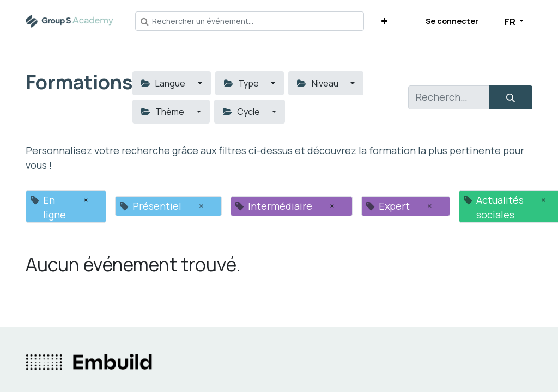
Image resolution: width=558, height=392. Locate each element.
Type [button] (242, 83)
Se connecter (452, 21)
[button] (384, 21)
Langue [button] (164, 83)
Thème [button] (163, 112)
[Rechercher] (511, 97)
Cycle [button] (242, 112)
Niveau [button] (318, 83)
